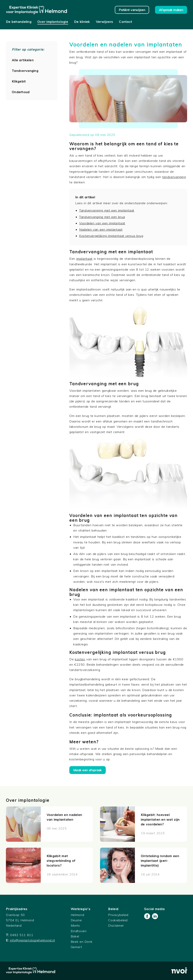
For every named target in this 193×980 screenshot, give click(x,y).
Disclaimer (116, 925)
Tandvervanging (25, 71)
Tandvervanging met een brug (102, 217)
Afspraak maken (171, 10)
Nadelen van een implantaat (101, 229)
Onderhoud (21, 92)
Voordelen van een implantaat (102, 223)
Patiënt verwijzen (132, 10)
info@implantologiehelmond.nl (32, 940)
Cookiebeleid (118, 920)
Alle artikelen (23, 60)
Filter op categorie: (28, 49)
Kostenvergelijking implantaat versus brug (111, 236)
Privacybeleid (118, 915)
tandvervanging (174, 177)
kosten (80, 659)
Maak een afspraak (88, 770)
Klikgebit (19, 81)
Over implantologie (53, 22)
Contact (126, 22)
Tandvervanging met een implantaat (107, 210)
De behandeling (19, 22)
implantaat (84, 259)
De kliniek (82, 22)
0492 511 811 (22, 935)
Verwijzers (105, 22)
